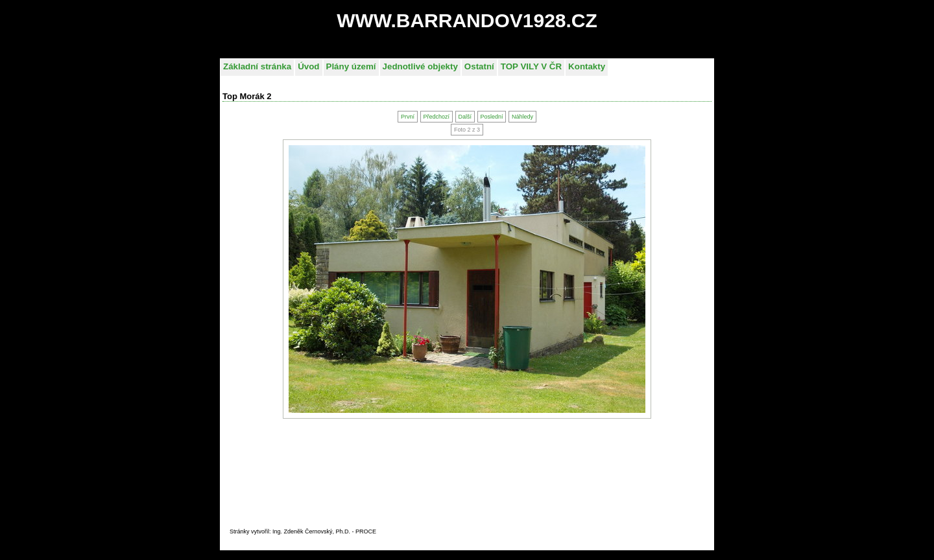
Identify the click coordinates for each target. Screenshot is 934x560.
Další (465, 117)
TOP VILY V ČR (531, 66)
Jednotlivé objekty (420, 66)
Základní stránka (257, 66)
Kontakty (587, 66)
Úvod (308, 66)
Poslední (491, 117)
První (408, 117)
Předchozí (436, 117)
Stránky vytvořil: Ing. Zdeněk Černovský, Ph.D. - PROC (301, 531)
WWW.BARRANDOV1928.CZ (467, 20)
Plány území (351, 66)
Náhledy (522, 117)
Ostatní (479, 66)
